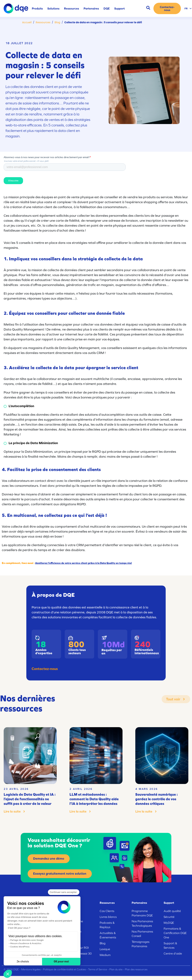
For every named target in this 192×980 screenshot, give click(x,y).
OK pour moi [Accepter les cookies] (61, 962)
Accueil (27, 22)
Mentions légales (31, 969)
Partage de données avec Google (27, 940)
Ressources (43, 22)
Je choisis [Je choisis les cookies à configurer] (23, 962)
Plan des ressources (136, 969)
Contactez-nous (45, 669)
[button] (8, 974)
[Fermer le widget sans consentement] (64, 892)
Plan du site (116, 969)
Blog (57, 22)
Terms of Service (98, 969)
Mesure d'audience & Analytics (26, 943)
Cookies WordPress (20, 947)
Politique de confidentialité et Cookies (64, 969)
